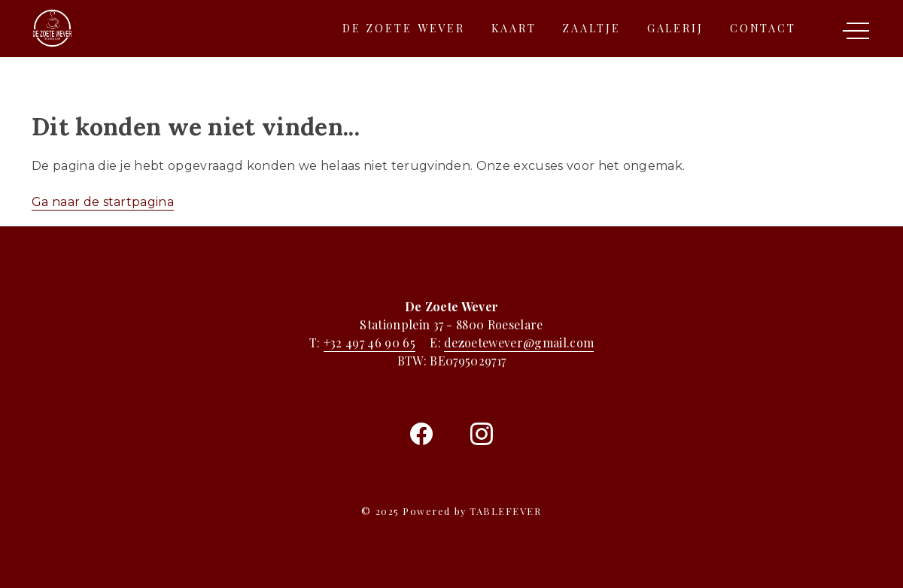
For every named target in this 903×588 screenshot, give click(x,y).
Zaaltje (591, 28)
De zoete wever (404, 28)
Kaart (514, 28)
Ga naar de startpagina (103, 202)
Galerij (675, 28)
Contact (763, 28)
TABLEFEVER (505, 511)
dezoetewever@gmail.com (519, 342)
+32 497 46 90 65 (369, 342)
